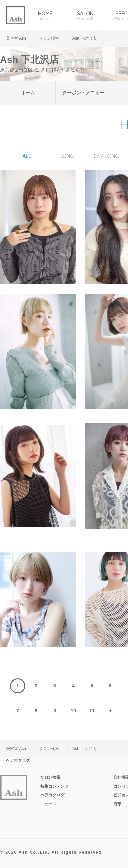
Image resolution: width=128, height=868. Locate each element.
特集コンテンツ (54, 786)
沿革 (117, 804)
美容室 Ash (16, 38)
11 (92, 711)
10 (73, 711)
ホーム (28, 93)
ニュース (48, 804)
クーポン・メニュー (83, 93)
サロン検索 (50, 777)
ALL (27, 156)
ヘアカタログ (52, 795)
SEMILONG (106, 156)
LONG (66, 156)
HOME (45, 16)
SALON (85, 16)
